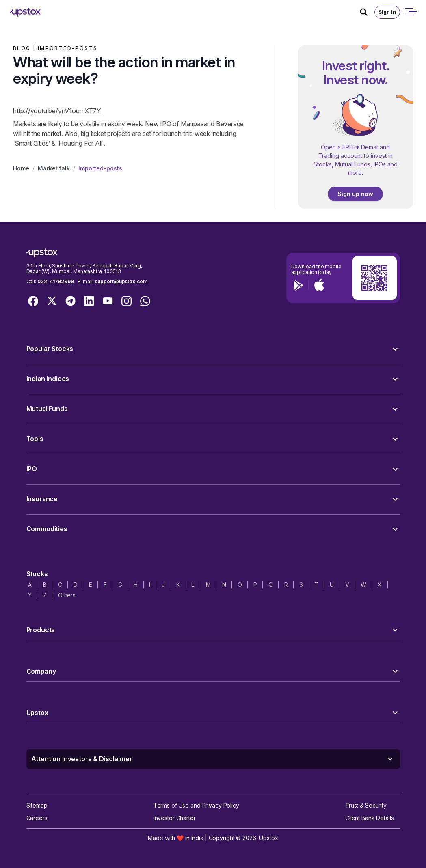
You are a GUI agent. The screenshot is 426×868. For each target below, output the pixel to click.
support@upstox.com (121, 281)
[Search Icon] (367, 12)
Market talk (54, 168)
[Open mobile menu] (411, 12)
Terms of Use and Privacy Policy (196, 805)
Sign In (387, 12)
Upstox (268, 838)
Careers (37, 818)
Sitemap (37, 805)
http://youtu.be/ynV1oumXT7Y (57, 111)
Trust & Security (366, 805)
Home (21, 168)
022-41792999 (56, 281)
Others (67, 595)
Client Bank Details (370, 818)
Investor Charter (175, 818)
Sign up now (355, 194)
